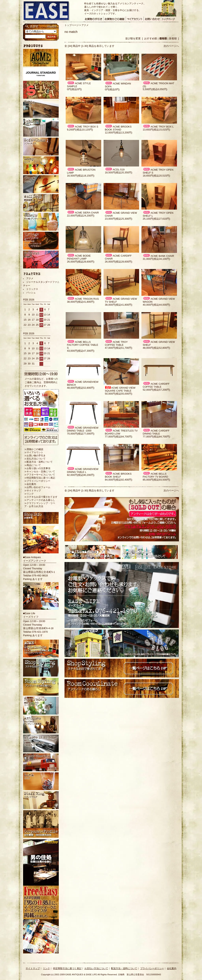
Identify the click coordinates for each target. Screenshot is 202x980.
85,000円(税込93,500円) (156, 480)
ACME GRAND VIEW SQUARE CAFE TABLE (120, 389)
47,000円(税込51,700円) (118, 348)
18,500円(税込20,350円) (118, 172)
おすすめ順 (151, 38)
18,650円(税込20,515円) (156, 176)
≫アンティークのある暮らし (40, 500)
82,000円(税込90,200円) (81, 475)
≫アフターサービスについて (40, 475)
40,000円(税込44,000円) (156, 305)
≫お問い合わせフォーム (37, 487)
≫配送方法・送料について (38, 462)
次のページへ (171, 46)
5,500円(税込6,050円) (155, 89)
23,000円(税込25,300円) (118, 219)
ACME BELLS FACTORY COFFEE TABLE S (82, 345)
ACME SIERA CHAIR (83, 213)
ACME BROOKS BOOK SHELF (118, 475)
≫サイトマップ (33, 491)
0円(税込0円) (74, 89)
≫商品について (33, 465)
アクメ (85, 25)
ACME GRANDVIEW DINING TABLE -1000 (83, 429)
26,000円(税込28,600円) (81, 262)
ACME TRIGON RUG (83, 299)
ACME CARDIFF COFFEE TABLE (156, 385)
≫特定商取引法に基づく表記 (40, 478)
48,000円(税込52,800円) (156, 348)
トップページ (72, 25)
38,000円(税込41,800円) (81, 302)
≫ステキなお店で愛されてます (41, 497)
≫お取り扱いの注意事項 (37, 468)
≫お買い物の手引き (35, 456)
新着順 (173, 38)
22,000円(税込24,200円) (81, 216)
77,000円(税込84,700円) (118, 437)
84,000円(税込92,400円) (118, 480)
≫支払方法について (35, 459)
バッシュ (31, 293)
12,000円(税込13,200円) (118, 133)
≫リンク (29, 494)
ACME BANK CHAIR (158, 256)
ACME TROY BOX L (158, 127)
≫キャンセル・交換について (40, 472)
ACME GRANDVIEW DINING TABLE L (83, 471)
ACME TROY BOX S (82, 127)
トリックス (32, 289)
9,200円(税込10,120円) (80, 130)
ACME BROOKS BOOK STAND (118, 128)
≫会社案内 (30, 484)
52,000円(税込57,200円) (156, 390)
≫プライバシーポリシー (37, 481)
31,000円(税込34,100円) (156, 259)
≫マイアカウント (34, 452)
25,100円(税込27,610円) (156, 219)
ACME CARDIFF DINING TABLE (156, 432)
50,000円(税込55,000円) (118, 394)
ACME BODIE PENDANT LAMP (79, 257)
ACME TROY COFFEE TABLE (116, 343)
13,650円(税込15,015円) (156, 130)
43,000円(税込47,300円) (81, 351)
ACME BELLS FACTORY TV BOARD (155, 475)
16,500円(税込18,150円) (81, 176)
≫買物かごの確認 (34, 449)
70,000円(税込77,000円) (81, 434)
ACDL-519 (115, 170)
